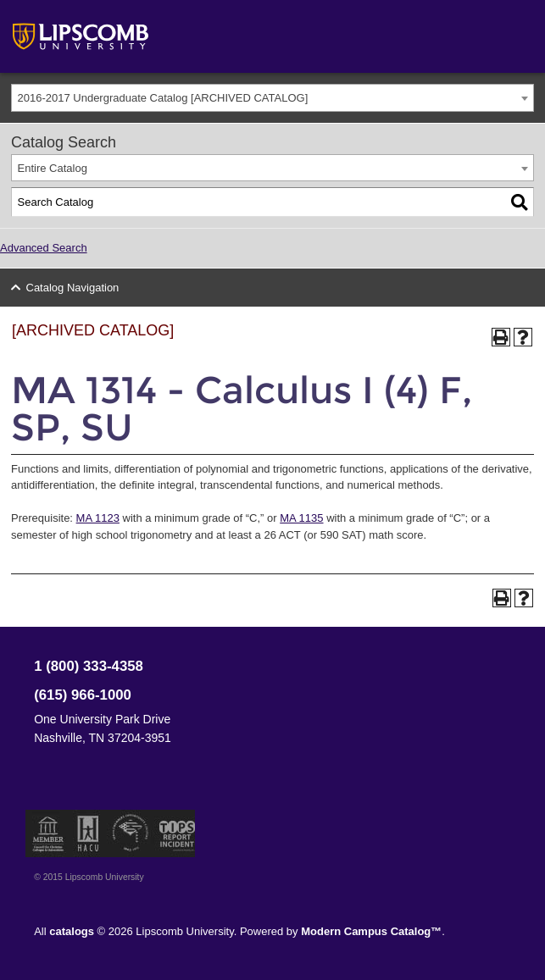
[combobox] (272, 98)
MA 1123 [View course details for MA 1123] (98, 518)
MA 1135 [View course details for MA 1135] (301, 518)
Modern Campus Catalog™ (371, 931)
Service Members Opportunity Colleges (131, 833)
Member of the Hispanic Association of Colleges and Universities (88, 833)
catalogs (72, 931)
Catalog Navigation (73, 288)
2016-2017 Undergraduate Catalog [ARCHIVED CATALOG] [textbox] (163, 98)
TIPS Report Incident (176, 833)
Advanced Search (44, 248)
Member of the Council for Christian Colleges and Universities (48, 833)
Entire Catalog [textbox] (53, 168)
